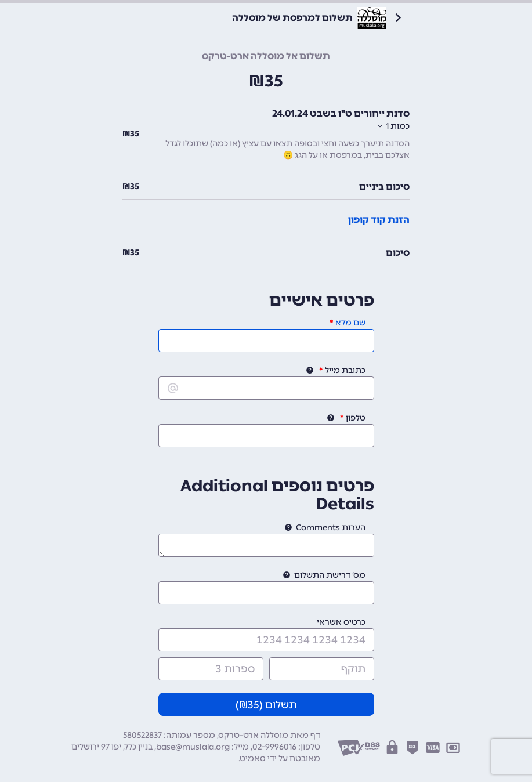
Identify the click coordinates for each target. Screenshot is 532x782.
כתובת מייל (345, 370)
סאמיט (253, 759)
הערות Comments (331, 528)
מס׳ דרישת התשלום (330, 575)
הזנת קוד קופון (379, 220)
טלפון (356, 418)
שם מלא (350, 323)
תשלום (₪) (266, 705)
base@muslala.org (193, 747)
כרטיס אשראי (341, 622)
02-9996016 (274, 747)
